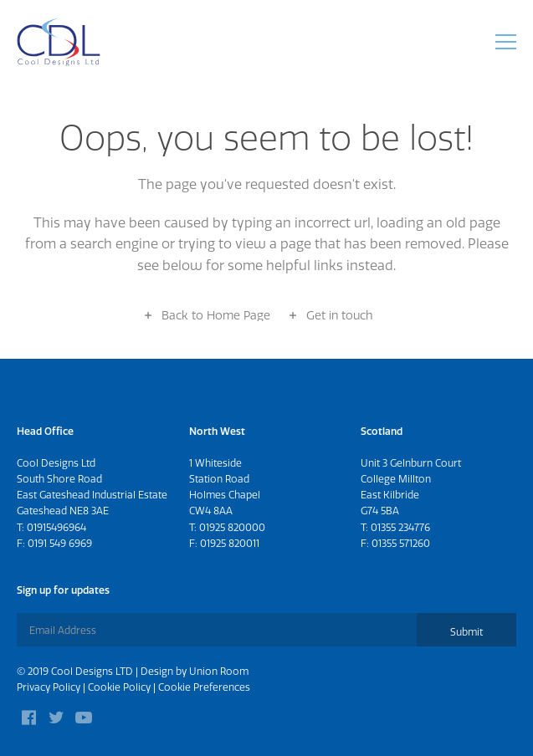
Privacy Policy (49, 687)
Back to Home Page (216, 315)
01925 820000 (232, 527)
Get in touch (339, 315)
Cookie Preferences (204, 687)
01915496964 (56, 527)
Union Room (219, 671)
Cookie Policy (119, 687)
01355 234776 (400, 527)
